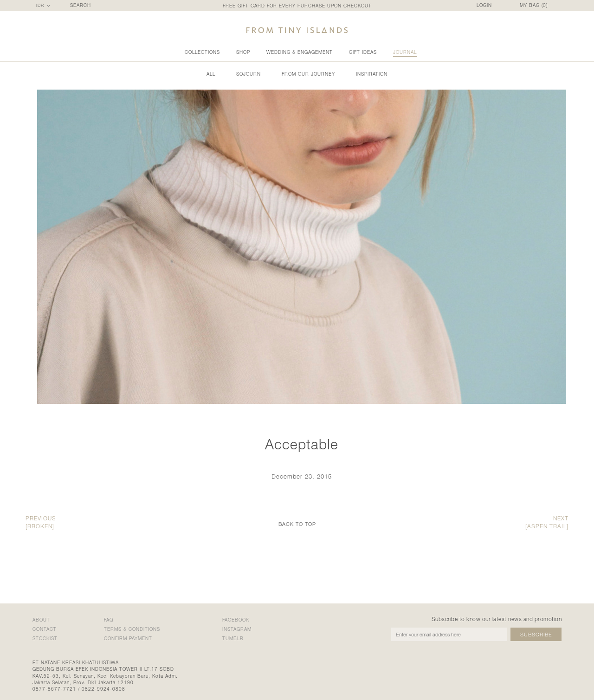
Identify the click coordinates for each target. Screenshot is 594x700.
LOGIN (484, 5)
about (41, 620)
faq (109, 620)
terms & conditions (132, 629)
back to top (297, 524)
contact (45, 629)
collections (202, 52)
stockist (45, 638)
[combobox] (44, 6)
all (211, 74)
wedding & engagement (300, 52)
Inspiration (372, 74)
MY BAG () (534, 5)
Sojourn (249, 74)
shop (243, 52)
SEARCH (81, 5)
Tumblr (233, 638)
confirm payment (128, 638)
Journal (405, 52)
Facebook (236, 620)
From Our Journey (308, 74)
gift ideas (363, 52)
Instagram (237, 629)
